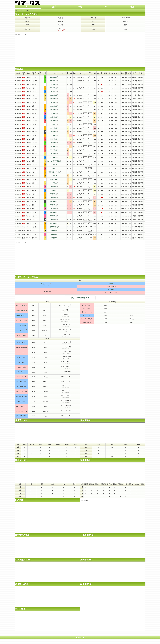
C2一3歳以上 (54, 128)
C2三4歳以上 (54, 194)
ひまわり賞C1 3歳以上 (54, 172)
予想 (80, 7)
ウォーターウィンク (21, 306)
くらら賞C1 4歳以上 (54, 179)
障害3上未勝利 (54, 227)
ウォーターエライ (21, 325)
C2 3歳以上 (54, 124)
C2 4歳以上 (54, 190)
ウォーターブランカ (21, 335)
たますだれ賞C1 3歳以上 (54, 161)
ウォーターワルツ (21, 320)
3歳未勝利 (54, 231)
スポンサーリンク (20, 34)
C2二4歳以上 (54, 84)
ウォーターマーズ (21, 330)
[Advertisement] (80, 50)
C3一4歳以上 (54, 102)
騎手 (54, 7)
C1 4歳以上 (54, 183)
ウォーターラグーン (21, 311)
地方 (132, 7)
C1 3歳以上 (54, 165)
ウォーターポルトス (21, 316)
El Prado (111, 289)
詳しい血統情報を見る (80, 298)
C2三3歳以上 (54, 77)
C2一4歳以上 (54, 88)
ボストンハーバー (45, 284)
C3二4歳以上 (54, 106)
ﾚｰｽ (28, 6)
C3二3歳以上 (54, 121)
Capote (111, 283)
